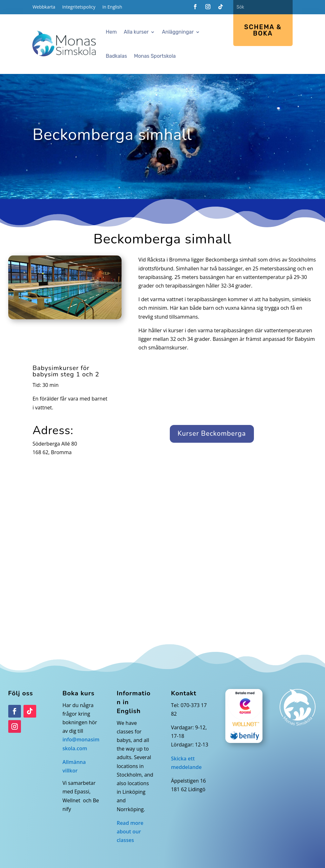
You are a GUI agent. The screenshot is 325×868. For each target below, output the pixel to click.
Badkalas (116, 56)
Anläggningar (178, 32)
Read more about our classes (130, 832)
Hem (111, 32)
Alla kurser (136, 32)
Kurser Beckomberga (212, 434)
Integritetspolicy (79, 7)
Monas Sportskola (155, 56)
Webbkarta (44, 7)
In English (112, 7)
